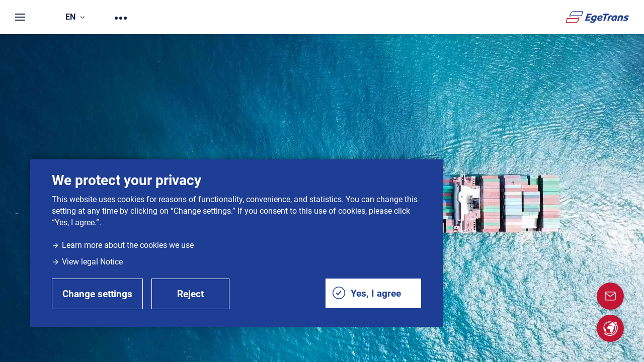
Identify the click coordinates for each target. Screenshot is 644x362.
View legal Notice (87, 262)
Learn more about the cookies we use (123, 245)
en (75, 17)
